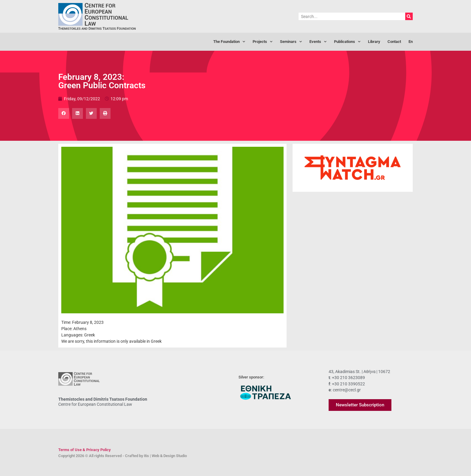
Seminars (291, 42)
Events (318, 42)
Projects (263, 42)
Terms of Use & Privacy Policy (85, 450)
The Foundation (229, 42)
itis (146, 456)
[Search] (409, 16)
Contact (394, 42)
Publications (347, 42)
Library (374, 42)
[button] (64, 113)
